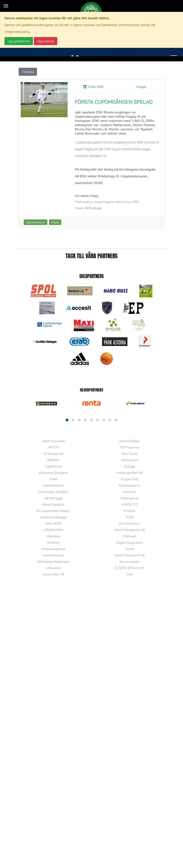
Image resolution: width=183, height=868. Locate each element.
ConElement (130, 460)
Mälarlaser (54, 536)
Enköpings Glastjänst (53, 473)
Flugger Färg (130, 479)
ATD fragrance (130, 447)
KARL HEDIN (53, 524)
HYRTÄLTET (130, 504)
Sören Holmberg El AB (130, 555)
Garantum (130, 492)
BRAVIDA (54, 460)
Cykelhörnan (53, 466)
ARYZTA (53, 447)
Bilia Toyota (129, 454)
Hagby (55, 222)
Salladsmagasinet (53, 549)
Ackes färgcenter (53, 441)
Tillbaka (28, 72)
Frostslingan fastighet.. (54, 492)
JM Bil (130, 517)
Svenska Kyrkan (54, 555)
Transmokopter (130, 562)
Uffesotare (53, 568)
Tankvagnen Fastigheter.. (53, 562)
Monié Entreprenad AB (130, 530)
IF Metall (130, 511)
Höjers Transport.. (53, 504)
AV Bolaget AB (53, 454)
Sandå (130, 549)
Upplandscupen (36, 222)
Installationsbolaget (53, 517)
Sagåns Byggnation (130, 543)
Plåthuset (130, 536)
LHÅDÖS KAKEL (54, 530)
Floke (53, 479)
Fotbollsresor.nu (130, 485)
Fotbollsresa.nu (53, 485)
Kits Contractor (129, 524)
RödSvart (54, 543)
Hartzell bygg (53, 498)
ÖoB (130, 574)
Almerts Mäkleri (129, 441)
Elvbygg (129, 466)
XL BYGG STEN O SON (130, 568)
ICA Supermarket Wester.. (53, 511)
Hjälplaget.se (130, 498)
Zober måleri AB (53, 574)
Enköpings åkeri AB (130, 473)
